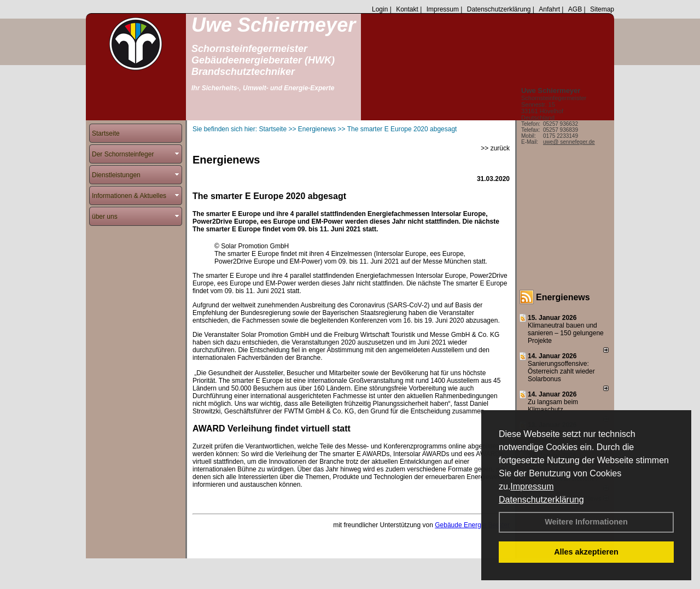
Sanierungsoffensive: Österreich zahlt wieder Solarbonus (561, 371)
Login (380, 9)
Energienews (563, 297)
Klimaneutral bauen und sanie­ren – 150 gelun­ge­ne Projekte (566, 333)
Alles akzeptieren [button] (586, 552)
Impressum (532, 486)
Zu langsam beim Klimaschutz (553, 406)
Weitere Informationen (586, 522)
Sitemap (602, 9)
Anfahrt (549, 9)
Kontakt (407, 9)
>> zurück (495, 148)
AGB (575, 9)
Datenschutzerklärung (541, 500)
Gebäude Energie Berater (472, 525)
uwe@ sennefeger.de (569, 142)
